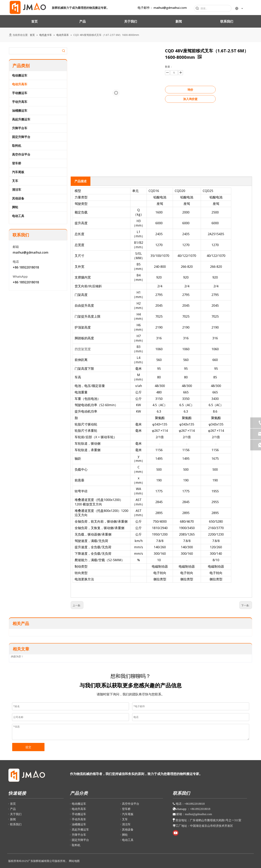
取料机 (17, 146)
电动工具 (18, 216)
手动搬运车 (20, 93)
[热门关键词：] (197, 8)
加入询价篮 (190, 99)
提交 (28, 747)
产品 (13, 809)
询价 (190, 90)
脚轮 (15, 207)
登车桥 (17, 163)
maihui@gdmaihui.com (170, 8)
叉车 (15, 181)
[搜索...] (216, 8)
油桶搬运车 (20, 110)
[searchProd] (35, 51)
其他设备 (18, 198)
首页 (13, 804)
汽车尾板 (18, 172)
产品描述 (81, 181)
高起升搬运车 (21, 119)
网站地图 (74, 861)
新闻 (13, 819)
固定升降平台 (21, 137)
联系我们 (16, 824)
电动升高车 (20, 84)
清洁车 (17, 190)
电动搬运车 (20, 75)
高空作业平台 (21, 154)
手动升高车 (20, 102)
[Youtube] (176, 833)
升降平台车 (20, 128)
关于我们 (16, 814)
